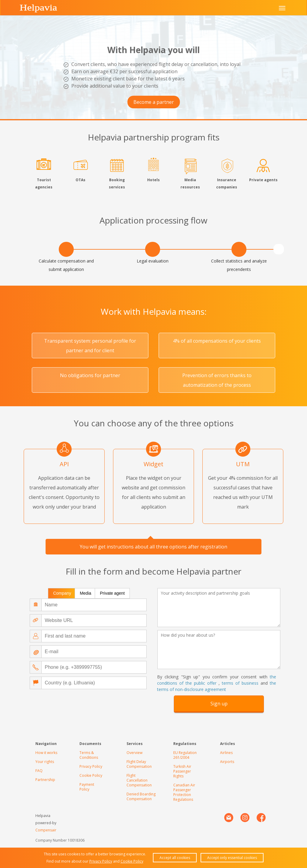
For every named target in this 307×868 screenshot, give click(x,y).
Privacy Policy (91, 766)
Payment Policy (87, 787)
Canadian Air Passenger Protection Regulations (184, 792)
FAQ (39, 771)
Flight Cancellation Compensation (139, 780)
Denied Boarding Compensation (141, 796)
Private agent (112, 593)
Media (85, 593)
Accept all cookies (175, 858)
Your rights (45, 762)
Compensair (46, 830)
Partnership (45, 780)
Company (62, 593)
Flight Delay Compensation (139, 764)
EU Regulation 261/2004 (185, 755)
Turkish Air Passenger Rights (182, 771)
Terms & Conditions (89, 755)
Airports (227, 762)
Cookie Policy (91, 775)
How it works (46, 753)
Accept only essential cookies (232, 858)
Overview (134, 753)
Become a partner (154, 102)
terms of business (240, 683)
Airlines (226, 753)
